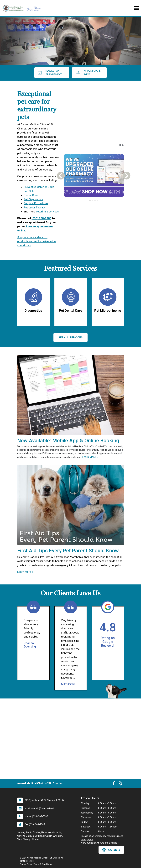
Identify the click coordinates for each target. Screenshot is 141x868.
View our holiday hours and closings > (100, 843)
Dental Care (31, 195)
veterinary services (47, 211)
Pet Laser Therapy (35, 207)
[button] (120, 145)
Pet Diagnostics (33, 199)
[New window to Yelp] (120, 784)
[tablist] (94, 201)
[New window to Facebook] (114, 784)
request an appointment (50, 73)
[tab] (90, 201)
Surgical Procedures (36, 203)
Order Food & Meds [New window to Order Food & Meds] (88, 73)
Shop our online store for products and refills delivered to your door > (37, 241)
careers (111, 850)
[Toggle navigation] (136, 8)
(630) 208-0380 (41, 218)
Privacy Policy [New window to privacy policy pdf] (26, 864)
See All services (70, 337)
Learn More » (90, 457)
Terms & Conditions (43, 864)
